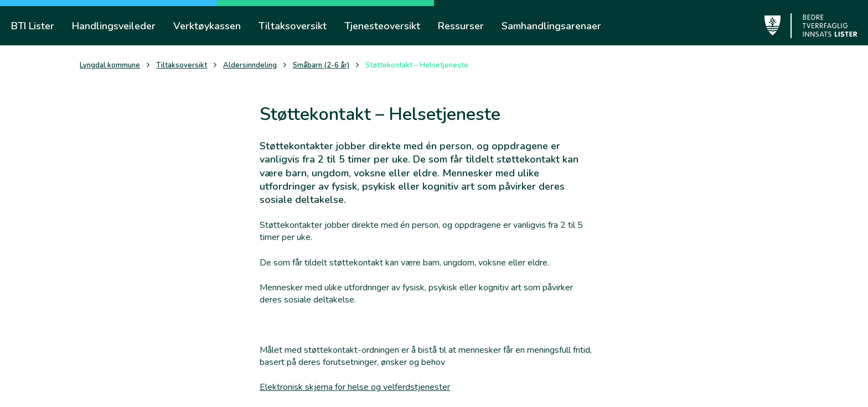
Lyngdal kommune (110, 66)
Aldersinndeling (250, 66)
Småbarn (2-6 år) (321, 66)
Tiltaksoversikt (182, 66)
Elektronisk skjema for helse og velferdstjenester (355, 387)
